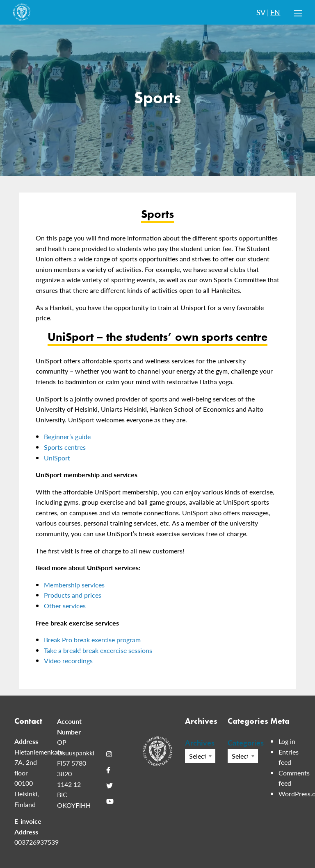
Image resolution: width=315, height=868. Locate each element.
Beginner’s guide (67, 436)
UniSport (57, 458)
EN (275, 12)
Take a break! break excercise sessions (98, 650)
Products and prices (73, 595)
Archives (200, 742)
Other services (65, 606)
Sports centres (65, 447)
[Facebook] (108, 770)
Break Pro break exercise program (92, 640)
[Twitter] (110, 786)
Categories (243, 742)
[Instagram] (109, 754)
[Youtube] (110, 801)
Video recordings (68, 661)
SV (261, 12)
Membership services (74, 585)
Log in (287, 741)
